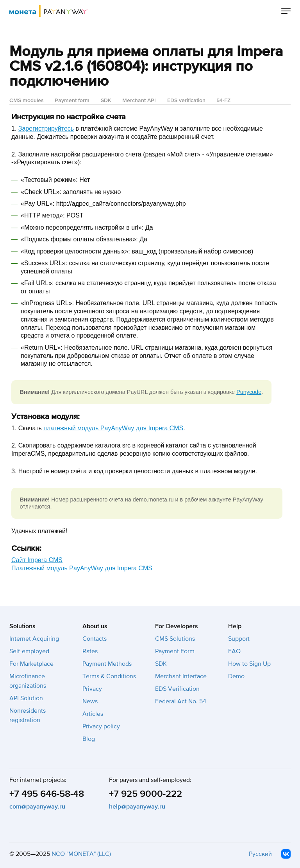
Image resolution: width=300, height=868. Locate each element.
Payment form (72, 100)
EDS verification (186, 100)
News (90, 701)
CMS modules (27, 100)
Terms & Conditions (109, 676)
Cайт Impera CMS (37, 560)
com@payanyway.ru (37, 807)
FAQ (234, 651)
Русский (260, 854)
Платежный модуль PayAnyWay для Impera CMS (82, 568)
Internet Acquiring (34, 639)
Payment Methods (107, 664)
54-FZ (223, 100)
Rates (90, 651)
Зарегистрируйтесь (46, 128)
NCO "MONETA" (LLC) (81, 854)
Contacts (95, 639)
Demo (236, 676)
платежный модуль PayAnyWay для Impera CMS (113, 428)
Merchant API (139, 100)
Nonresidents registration (28, 715)
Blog (89, 739)
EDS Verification (177, 689)
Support (239, 639)
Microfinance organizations (28, 681)
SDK (106, 100)
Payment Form (175, 651)
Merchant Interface (181, 676)
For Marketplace (31, 664)
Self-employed (29, 651)
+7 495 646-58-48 (47, 794)
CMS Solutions (175, 639)
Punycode (249, 392)
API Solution (26, 698)
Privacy (92, 689)
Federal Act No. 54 (181, 701)
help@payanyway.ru (137, 807)
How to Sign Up (249, 664)
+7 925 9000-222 (146, 794)
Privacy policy (101, 726)
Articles (93, 714)
